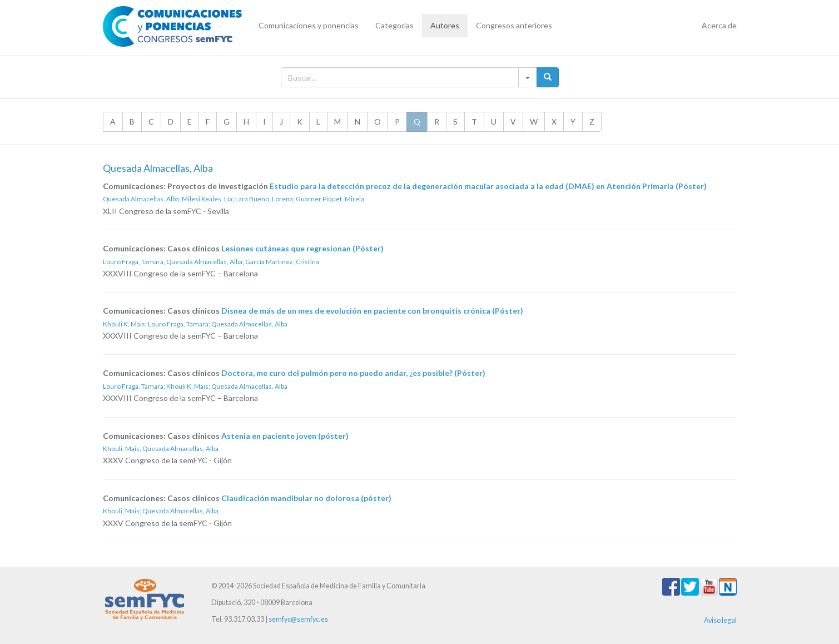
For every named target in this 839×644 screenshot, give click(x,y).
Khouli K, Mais (124, 324)
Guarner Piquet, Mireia (330, 199)
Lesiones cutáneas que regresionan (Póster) (302, 248)
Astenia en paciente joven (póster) (285, 436)
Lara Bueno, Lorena (264, 199)
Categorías (394, 25)
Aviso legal (720, 620)
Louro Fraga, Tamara (133, 262)
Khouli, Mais (121, 449)
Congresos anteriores (514, 25)
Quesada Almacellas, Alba (141, 199)
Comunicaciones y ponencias (309, 25)
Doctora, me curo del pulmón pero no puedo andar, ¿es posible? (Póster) (353, 373)
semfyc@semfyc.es (298, 619)
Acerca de (719, 25)
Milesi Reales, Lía (207, 199)
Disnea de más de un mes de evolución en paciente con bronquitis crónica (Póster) (372, 311)
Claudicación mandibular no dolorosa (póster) (306, 498)
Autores (445, 25)
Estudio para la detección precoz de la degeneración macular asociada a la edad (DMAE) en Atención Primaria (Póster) (488, 186)
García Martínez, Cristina (282, 262)
